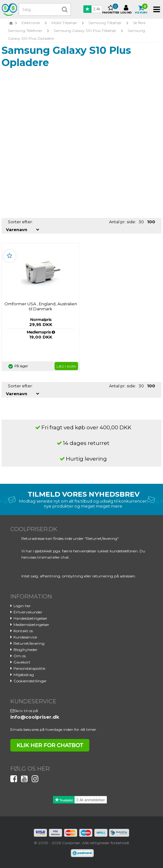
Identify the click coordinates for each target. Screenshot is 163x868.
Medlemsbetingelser (31, 625)
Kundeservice (25, 637)
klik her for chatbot (50, 745)
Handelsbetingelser (30, 618)
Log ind (126, 9)
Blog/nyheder (26, 650)
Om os (20, 656)
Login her (22, 606)
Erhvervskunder (28, 612)
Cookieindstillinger (30, 681)
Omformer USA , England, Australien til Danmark (41, 306)
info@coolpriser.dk (35, 717)
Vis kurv (141, 9)
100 (151, 222)
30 (141, 222)
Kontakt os (23, 631)
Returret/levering (29, 643)
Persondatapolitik (29, 668)
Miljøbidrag (24, 675)
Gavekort (22, 662)
